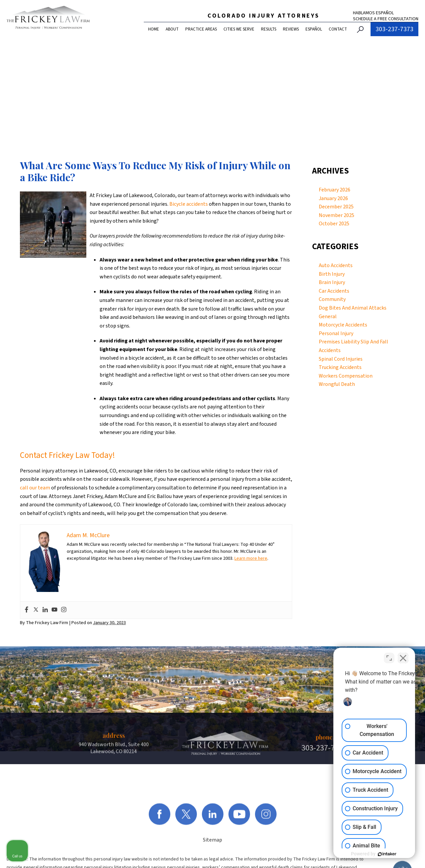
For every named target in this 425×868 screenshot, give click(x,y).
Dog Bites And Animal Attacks (353, 308)
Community (332, 299)
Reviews (291, 29)
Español (314, 29)
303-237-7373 (394, 29)
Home (154, 29)
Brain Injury (332, 282)
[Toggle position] (389, 656)
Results (269, 29)
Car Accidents (334, 291)
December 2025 (336, 207)
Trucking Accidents (340, 367)
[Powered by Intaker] (369, 854)
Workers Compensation (346, 376)
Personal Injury (336, 333)
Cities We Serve (239, 29)
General (328, 317)
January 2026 (333, 198)
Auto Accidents (336, 265)
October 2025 (334, 224)
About (172, 29)
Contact (338, 29)
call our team (35, 488)
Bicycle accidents (189, 204)
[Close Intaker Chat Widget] (403, 656)
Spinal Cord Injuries (341, 359)
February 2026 (335, 190)
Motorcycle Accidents (343, 325)
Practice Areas (201, 29)
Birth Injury (332, 274)
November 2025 (337, 215)
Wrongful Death (337, 384)
